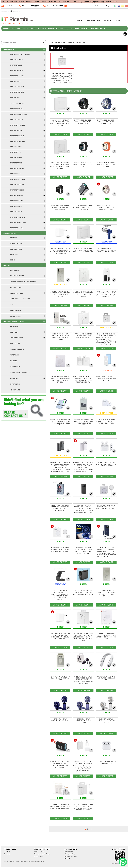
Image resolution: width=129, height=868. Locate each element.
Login (108, 6)
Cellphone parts (9, 28)
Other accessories (38, 28)
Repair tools (23, 28)
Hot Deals (81, 28)
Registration (99, 6)
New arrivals (97, 28)
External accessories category (60, 28)
